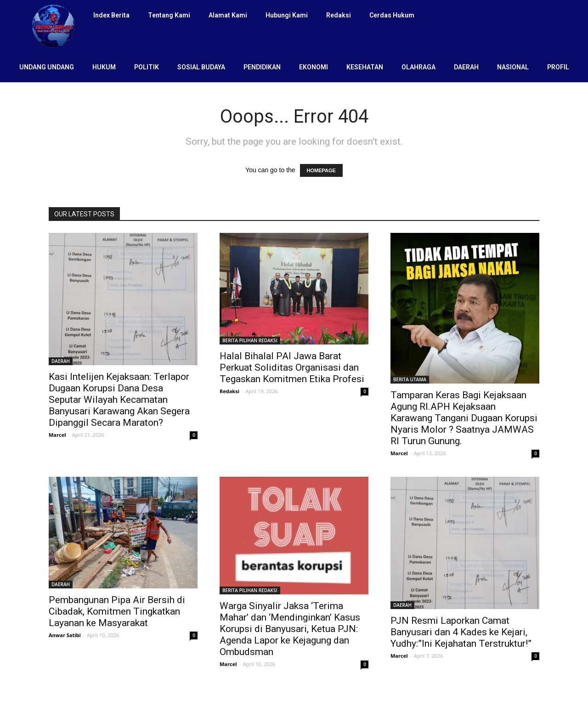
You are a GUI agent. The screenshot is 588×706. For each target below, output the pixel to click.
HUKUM (104, 67)
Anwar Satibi (65, 635)
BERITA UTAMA (410, 379)
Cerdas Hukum (392, 15)
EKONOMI (314, 67)
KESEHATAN (365, 67)
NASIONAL (513, 67)
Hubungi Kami (287, 15)
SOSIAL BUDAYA (201, 67)
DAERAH (466, 67)
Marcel (57, 435)
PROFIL (558, 67)
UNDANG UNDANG (47, 67)
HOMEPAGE (321, 170)
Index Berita (111, 15)
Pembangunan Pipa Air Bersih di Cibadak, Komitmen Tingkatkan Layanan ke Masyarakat (117, 611)
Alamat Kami (228, 15)
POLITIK (147, 67)
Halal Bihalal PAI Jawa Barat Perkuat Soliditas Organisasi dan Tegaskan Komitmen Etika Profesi (292, 367)
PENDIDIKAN (262, 67)
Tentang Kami (169, 15)
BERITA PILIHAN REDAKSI (250, 340)
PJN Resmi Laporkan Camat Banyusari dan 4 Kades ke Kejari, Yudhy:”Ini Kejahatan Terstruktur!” (461, 632)
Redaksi (339, 15)
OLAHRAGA (418, 67)
